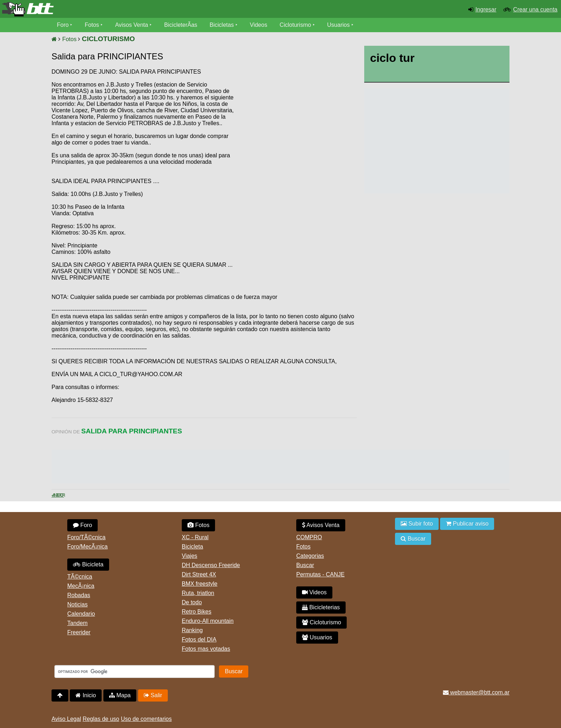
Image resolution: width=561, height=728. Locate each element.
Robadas (79, 595)
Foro (63, 25)
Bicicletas (223, 25)
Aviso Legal (66, 719)
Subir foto (417, 524)
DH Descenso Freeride (211, 565)
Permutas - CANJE (320, 574)
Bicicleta (88, 564)
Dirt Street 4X (199, 574)
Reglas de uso (101, 719)
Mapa (120, 695)
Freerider (79, 632)
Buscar (305, 565)
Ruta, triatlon (198, 593)
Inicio (86, 695)
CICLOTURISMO (108, 39)
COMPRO (309, 537)
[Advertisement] (296, 123)
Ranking (192, 630)
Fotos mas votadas (206, 649)
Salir (153, 695)
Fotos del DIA (199, 640)
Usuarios (338, 25)
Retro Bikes (197, 612)
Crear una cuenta (535, 9)
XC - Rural (195, 537)
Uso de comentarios (146, 719)
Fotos (92, 25)
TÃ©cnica (80, 577)
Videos (258, 25)
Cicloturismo (295, 25)
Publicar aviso (467, 524)
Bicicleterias (321, 607)
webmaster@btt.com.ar (476, 692)
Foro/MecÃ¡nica (87, 547)
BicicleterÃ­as (181, 25)
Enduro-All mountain (208, 621)
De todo (192, 602)
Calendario (81, 614)
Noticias (77, 604)
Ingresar (486, 9)
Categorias (310, 556)
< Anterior (58, 495)
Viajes (189, 556)
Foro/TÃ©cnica (86, 537)
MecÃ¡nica (81, 586)
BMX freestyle (200, 584)
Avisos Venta (132, 25)
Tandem (77, 623)
